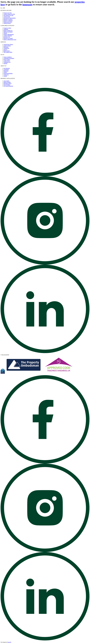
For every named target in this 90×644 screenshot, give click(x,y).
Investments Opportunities (10, 18)
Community (6, 70)
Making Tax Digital (8, 32)
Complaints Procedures (9, 58)
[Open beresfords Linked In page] (45, 353)
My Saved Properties (8, 86)
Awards (5, 76)
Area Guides (6, 81)
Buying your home (8, 22)
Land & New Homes (8, 44)
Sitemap (5, 63)
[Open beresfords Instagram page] (45, 264)
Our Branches (7, 68)
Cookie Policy (7, 61)
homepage (27, 5)
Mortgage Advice (7, 83)
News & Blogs (7, 85)
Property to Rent (7, 28)
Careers (5, 72)
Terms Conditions (8, 57)
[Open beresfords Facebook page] (45, 176)
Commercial (6, 48)
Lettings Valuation (8, 36)
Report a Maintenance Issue (10, 40)
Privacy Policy (7, 60)
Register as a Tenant (8, 38)
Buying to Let (7, 37)
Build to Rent (7, 51)
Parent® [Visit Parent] (9, 642)
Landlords (6, 29)
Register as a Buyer (8, 19)
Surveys (5, 50)
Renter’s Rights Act (8, 31)
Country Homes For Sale (9, 14)
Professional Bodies (8, 73)
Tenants (5, 33)
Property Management (9, 34)
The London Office (8, 52)
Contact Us (6, 75)
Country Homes (7, 46)
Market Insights (7, 82)
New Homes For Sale (8, 15)
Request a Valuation (8, 21)
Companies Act (7, 62)
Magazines (6, 71)
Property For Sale (8, 13)
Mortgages (6, 47)
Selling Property (7, 23)
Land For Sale (7, 17)
